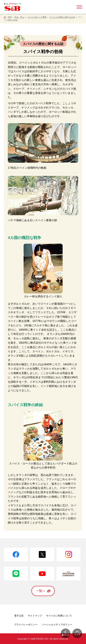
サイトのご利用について (59, 616)
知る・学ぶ (20, 17)
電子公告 (19, 616)
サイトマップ (35, 616)
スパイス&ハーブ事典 (37, 17)
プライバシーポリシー (26, 625)
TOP (10, 17)
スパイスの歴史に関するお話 (62, 17)
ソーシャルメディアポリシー (57, 625)
